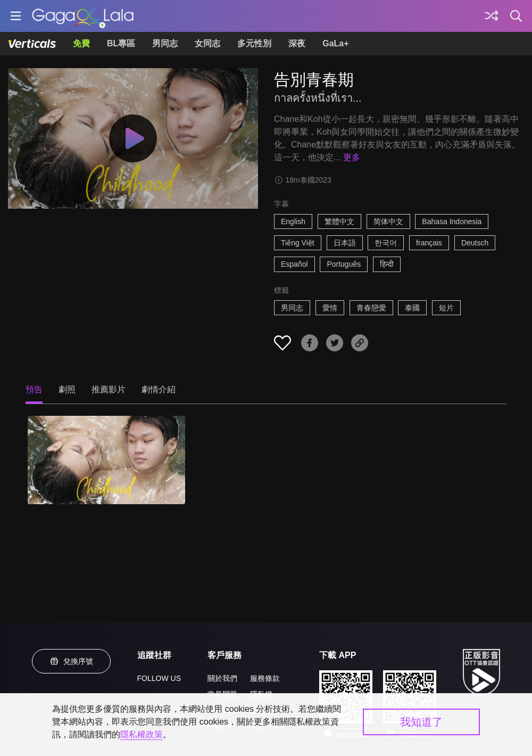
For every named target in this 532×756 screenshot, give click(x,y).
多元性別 (254, 43)
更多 (352, 157)
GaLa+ (335, 43)
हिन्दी (387, 264)
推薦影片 (109, 389)
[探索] (492, 16)
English (293, 221)
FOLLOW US (159, 678)
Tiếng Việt (298, 243)
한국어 (386, 243)
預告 (34, 389)
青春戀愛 (371, 308)
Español (294, 264)
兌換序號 (71, 661)
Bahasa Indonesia (452, 221)
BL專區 (121, 43)
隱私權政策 (142, 734)
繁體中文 (339, 221)
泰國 (412, 308)
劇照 (67, 389)
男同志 (165, 43)
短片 (446, 308)
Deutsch (475, 243)
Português (344, 264)
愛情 (330, 308)
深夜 (297, 43)
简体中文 (388, 221)
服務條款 (265, 678)
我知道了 (421, 722)
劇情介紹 (159, 389)
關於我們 (222, 678)
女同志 (207, 43)
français (429, 243)
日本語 (345, 243)
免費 (81, 43)
